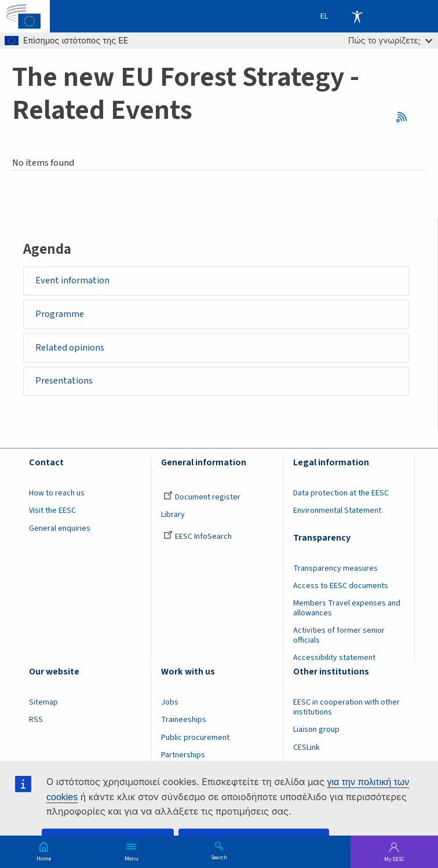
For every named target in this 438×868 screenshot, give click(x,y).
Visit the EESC (52, 512)
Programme (60, 315)
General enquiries (60, 530)
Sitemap (43, 704)
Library (173, 516)
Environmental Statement (337, 512)
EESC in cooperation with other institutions (346, 709)
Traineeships (184, 721)
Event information (72, 281)
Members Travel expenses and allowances (347, 609)
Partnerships (183, 756)
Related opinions (70, 348)
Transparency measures (335, 570)
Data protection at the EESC (341, 495)
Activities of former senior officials (339, 637)
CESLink (306, 749)
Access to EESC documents (341, 587)
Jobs (170, 704)
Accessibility (357, 16)
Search (219, 857)
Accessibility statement (334, 659)
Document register (202, 499)
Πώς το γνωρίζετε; (390, 40)
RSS (405, 117)
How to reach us (57, 495)
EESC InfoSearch (198, 538)
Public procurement (195, 739)
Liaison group (316, 731)
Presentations (64, 382)
